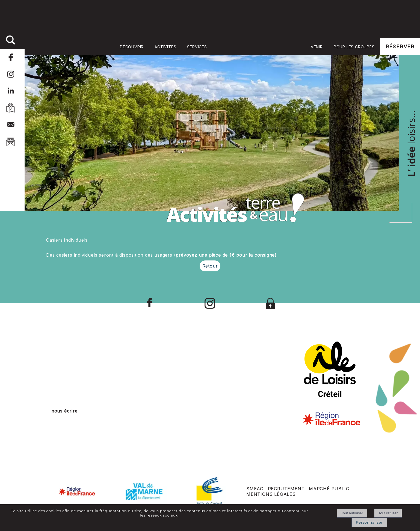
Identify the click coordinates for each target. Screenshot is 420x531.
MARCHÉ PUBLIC (329, 489)
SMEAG (255, 489)
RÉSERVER (400, 47)
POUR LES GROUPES (354, 47)
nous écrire (64, 411)
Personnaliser (369, 522)
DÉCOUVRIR (132, 47)
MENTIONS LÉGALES (271, 494)
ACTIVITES (165, 47)
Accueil (259, 46)
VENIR (317, 47)
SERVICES (197, 47)
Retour (210, 266)
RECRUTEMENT (286, 489)
